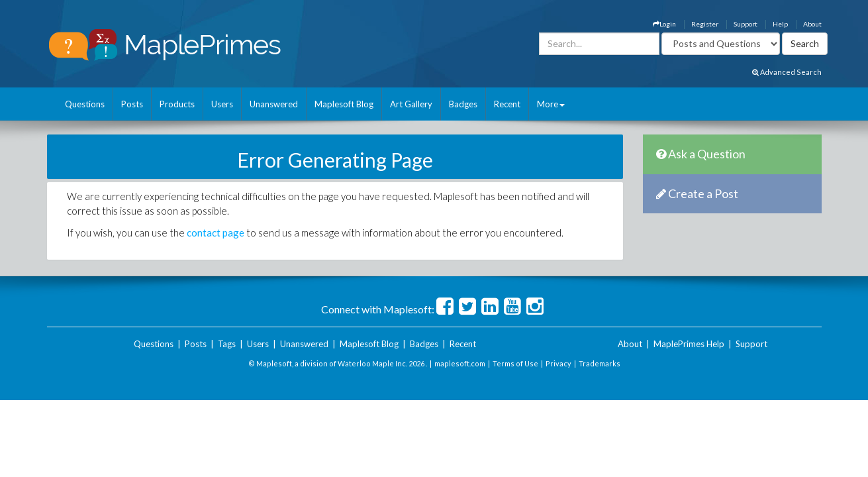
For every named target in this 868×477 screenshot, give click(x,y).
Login (664, 24)
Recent (507, 104)
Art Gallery (411, 104)
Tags (227, 344)
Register (705, 24)
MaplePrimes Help (689, 344)
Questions (85, 104)
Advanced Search (787, 72)
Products (177, 104)
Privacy (558, 363)
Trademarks (600, 363)
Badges (463, 104)
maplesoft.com (460, 363)
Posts (132, 104)
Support (746, 24)
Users (222, 104)
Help (780, 24)
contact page (216, 233)
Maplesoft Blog (344, 104)
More (551, 104)
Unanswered (274, 104)
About (812, 24)
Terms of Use (515, 363)
